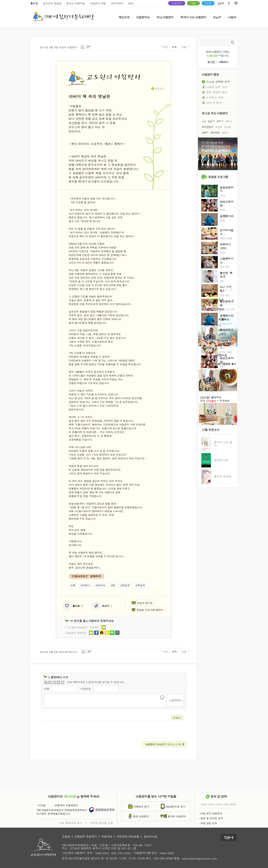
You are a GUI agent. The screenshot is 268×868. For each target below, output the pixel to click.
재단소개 (124, 17)
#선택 (219, 127)
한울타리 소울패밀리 (66, 805)
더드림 (208, 3)
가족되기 (223, 62)
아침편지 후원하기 (86, 837)
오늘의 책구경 (142, 603)
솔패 (193, 3)
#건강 (211, 121)
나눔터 (232, 17)
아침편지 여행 (98, 3)
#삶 (204, 121)
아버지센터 (117, 3)
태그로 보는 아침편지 (215, 113)
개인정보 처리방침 (128, 837)
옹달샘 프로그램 (218, 177)
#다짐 (228, 127)
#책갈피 (140, 585)
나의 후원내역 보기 (70, 823)
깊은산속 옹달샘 (52, 3)
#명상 (220, 121)
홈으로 (34, 3)
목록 (174, 47)
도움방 (66, 837)
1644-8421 (208, 804)
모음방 (217, 17)
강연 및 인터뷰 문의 (211, 818)
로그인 (211, 62)
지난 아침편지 (165, 17)
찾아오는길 (150, 837)
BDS (131, 3)
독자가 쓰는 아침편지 (193, 17)
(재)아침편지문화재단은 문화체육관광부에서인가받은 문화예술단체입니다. (62, 812)
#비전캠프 (208, 127)
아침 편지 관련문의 (211, 813)
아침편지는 (143, 17)
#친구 (225, 133)
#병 (113, 585)
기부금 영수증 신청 (101, 823)
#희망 (205, 133)
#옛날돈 (125, 585)
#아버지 (100, 585)
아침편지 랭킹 (210, 74)
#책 (73, 585)
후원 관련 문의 (208, 823)
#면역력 (215, 133)
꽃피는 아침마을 (76, 3)
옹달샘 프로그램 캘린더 (148, 610)
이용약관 (107, 837)
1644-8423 (167, 853)
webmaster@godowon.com (200, 858)
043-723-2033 (226, 804)
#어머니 (85, 585)
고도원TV (177, 3)
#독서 (229, 121)
